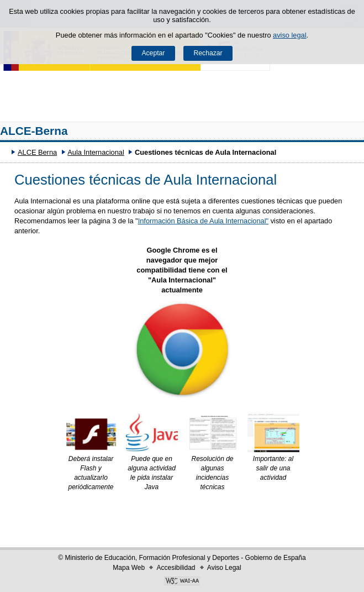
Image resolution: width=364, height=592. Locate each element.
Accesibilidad (176, 568)
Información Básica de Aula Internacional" (203, 221)
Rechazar (208, 53)
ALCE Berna (37, 152)
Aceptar (153, 53)
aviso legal (289, 35)
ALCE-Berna (34, 131)
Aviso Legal (224, 568)
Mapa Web (129, 568)
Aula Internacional (96, 152)
